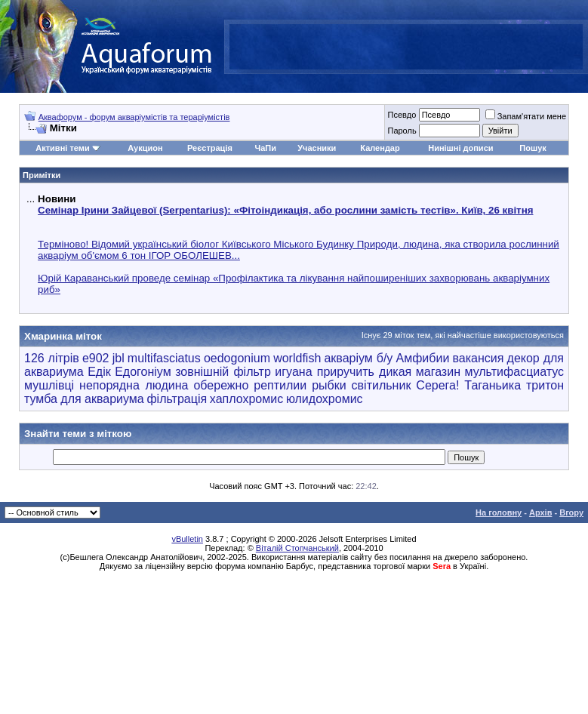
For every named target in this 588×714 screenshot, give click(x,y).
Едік (99, 372)
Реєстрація (210, 148)
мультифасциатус (514, 372)
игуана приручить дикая (343, 372)
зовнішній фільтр (223, 372)
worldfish (297, 358)
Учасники (317, 148)
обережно (221, 385)
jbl (119, 358)
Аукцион (145, 148)
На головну (499, 512)
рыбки (329, 385)
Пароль (402, 131)
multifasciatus (164, 358)
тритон (545, 385)
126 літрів (52, 358)
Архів (540, 512)
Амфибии (423, 358)
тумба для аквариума (84, 399)
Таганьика (493, 385)
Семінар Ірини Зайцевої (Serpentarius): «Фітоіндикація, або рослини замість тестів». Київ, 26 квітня (285, 210)
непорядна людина (134, 385)
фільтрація (177, 399)
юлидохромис (325, 399)
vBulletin (187, 539)
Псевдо (402, 115)
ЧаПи (265, 148)
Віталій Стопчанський (297, 548)
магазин (438, 372)
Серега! (437, 385)
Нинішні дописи (460, 148)
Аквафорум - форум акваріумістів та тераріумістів (134, 117)
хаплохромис (246, 399)
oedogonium (237, 358)
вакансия (478, 358)
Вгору (571, 512)
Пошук (533, 148)
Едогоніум (143, 372)
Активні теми (62, 148)
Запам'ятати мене (526, 116)
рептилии (280, 385)
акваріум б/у (358, 358)
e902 (96, 358)
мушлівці (49, 385)
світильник (382, 385)
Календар (380, 148)
